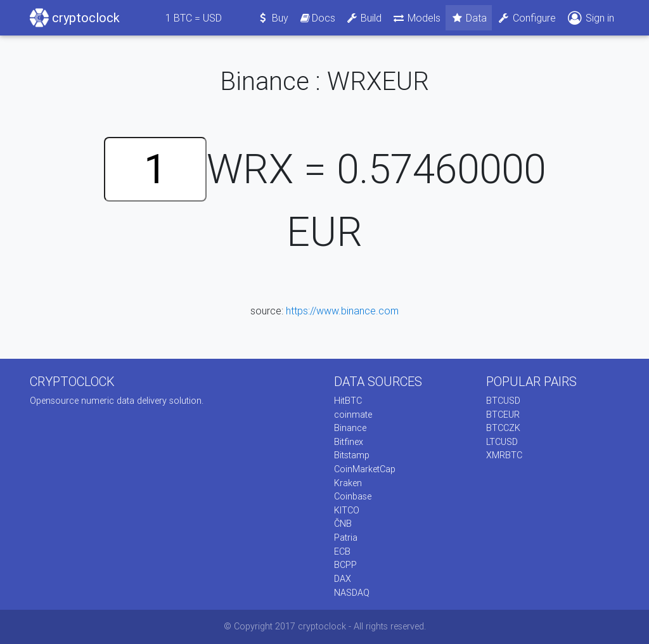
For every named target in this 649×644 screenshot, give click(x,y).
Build (364, 18)
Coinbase (353, 496)
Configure (526, 18)
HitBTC (348, 401)
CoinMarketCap (365, 469)
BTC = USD (194, 18)
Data (469, 18)
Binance (350, 428)
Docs (317, 18)
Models (416, 18)
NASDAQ (352, 593)
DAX (343, 579)
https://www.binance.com (342, 311)
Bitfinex (349, 442)
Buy (273, 18)
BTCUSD (503, 401)
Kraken (348, 483)
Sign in (590, 18)
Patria (346, 538)
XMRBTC (504, 455)
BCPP (345, 565)
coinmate (353, 415)
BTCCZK (503, 428)
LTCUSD (502, 442)
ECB (342, 551)
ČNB (343, 524)
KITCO (347, 510)
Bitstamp (352, 455)
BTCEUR (503, 415)
